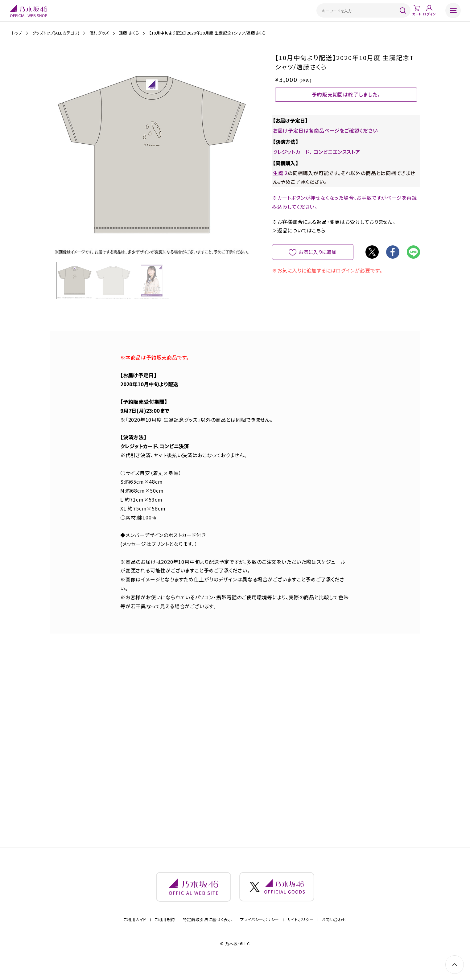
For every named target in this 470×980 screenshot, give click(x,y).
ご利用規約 (165, 929)
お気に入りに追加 (317, 263)
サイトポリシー (301, 929)
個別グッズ (99, 33)
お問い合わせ (334, 929)
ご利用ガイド (135, 929)
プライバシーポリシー (259, 929)
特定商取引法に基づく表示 (208, 929)
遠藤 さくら (129, 33)
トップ (17, 33)
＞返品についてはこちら (299, 242)
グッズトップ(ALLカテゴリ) (56, 33)
